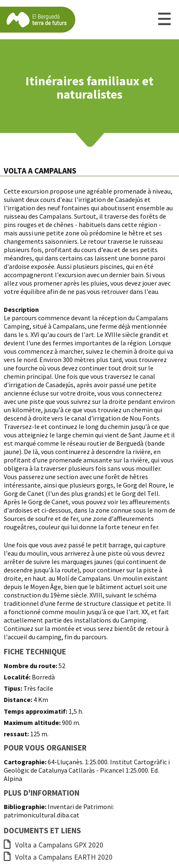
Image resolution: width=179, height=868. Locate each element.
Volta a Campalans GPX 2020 (54, 845)
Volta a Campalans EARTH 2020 (58, 857)
